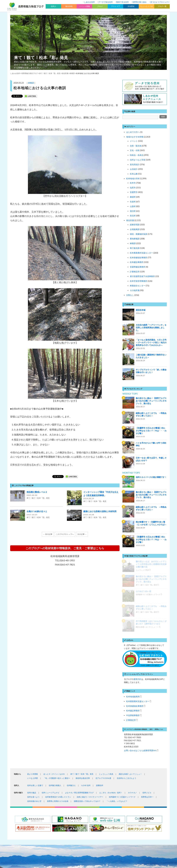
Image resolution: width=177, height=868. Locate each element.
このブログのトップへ (65, 534)
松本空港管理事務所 (139, 281)
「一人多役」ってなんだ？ (117, 727)
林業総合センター (138, 286)
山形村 (133, 206)
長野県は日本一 (147, 722)
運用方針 (137, 605)
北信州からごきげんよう (126, 704)
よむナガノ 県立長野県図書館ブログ (79, 718)
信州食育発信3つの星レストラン (58, 722)
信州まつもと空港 (138, 160)
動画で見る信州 (122, 2)
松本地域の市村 (133, 179)
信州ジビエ (147, 718)
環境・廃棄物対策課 (139, 234)
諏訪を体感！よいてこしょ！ (130, 700)
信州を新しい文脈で (35, 711)
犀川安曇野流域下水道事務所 (142, 276)
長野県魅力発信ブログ (30, 73)
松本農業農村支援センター (141, 253)
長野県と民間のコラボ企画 (58, 727)
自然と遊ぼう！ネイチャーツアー (90, 722)
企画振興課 (135, 229)
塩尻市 (133, 188)
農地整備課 (135, 239)
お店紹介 (134, 169)
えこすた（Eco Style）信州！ (111, 718)
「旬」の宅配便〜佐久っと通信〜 (57, 704)
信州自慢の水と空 (34, 727)
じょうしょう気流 (106, 700)
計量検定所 (135, 272)
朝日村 (133, 211)
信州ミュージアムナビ (51, 718)
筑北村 (133, 216)
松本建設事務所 (137, 262)
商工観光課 (135, 248)
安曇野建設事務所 (138, 267)
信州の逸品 (32, 718)
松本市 (133, 183)
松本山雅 (134, 174)
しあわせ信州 (89, 2)
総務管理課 (135, 225)
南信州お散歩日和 (83, 704)
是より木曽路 (33, 700)
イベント (134, 141)
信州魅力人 (71, 711)
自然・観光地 (136, 146)
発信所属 (130, 220)
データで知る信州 (105, 2)
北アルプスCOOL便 (103, 704)
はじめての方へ (133, 132)
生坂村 (133, 202)
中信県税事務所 (133, 641)
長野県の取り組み (139, 2)
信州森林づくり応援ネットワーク (122, 722)
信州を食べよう (33, 722)
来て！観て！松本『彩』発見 (41, 57)
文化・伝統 (135, 150)
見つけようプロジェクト (160, 2)
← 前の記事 (48, 534)
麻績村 (133, 197)
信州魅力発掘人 (55, 711)
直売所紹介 (135, 165)
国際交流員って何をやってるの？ (87, 727)
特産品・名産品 (137, 155)
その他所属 (135, 290)
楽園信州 (100, 711)
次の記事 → (82, 534)
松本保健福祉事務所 (139, 258)
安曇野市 (134, 192)
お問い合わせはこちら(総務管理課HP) (140, 676)
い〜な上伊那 (33, 704)
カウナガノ (132, 718)
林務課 (31, 83)
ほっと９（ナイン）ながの (54, 700)
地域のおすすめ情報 (135, 137)
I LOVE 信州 (86, 711)
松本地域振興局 (133, 622)
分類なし (130, 295)
